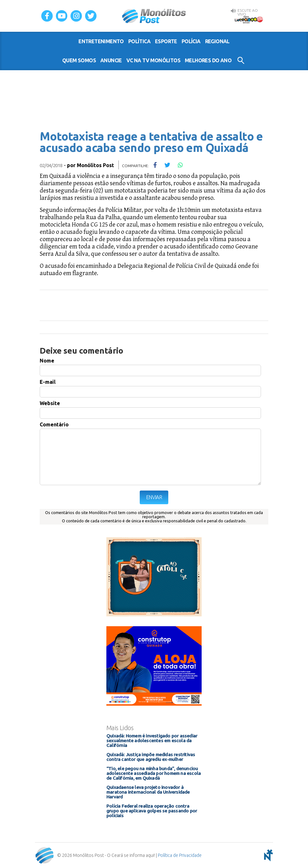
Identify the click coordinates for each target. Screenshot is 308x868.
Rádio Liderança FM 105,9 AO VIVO (249, 19)
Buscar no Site (241, 60)
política (139, 41)
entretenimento (101, 41)
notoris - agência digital (267, 855)
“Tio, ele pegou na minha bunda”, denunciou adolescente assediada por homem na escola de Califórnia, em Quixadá (154, 773)
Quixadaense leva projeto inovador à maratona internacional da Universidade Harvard (148, 792)
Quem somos (79, 60)
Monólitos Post (154, 16)
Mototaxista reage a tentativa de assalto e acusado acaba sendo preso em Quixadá (151, 142)
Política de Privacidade (180, 855)
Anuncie (111, 60)
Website (50, 403)
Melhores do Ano (208, 60)
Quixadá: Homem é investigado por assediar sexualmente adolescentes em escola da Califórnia (152, 740)
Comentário (54, 424)
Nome (47, 361)
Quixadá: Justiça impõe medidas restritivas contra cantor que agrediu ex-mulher (151, 757)
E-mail (48, 382)
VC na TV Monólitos (153, 60)
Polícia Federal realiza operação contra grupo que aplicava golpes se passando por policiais (152, 811)
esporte (166, 41)
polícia (191, 41)
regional (217, 41)
